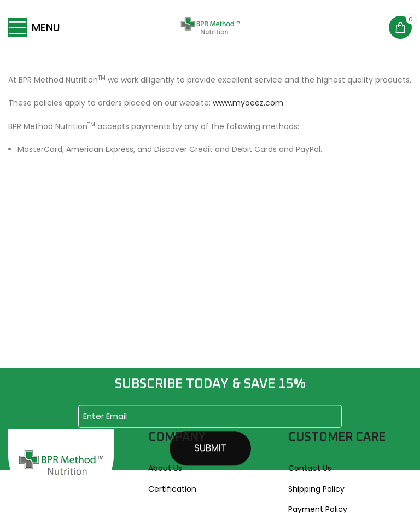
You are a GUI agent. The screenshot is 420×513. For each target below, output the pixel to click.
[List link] (210, 468)
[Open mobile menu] (34, 27)
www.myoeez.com (248, 103)
